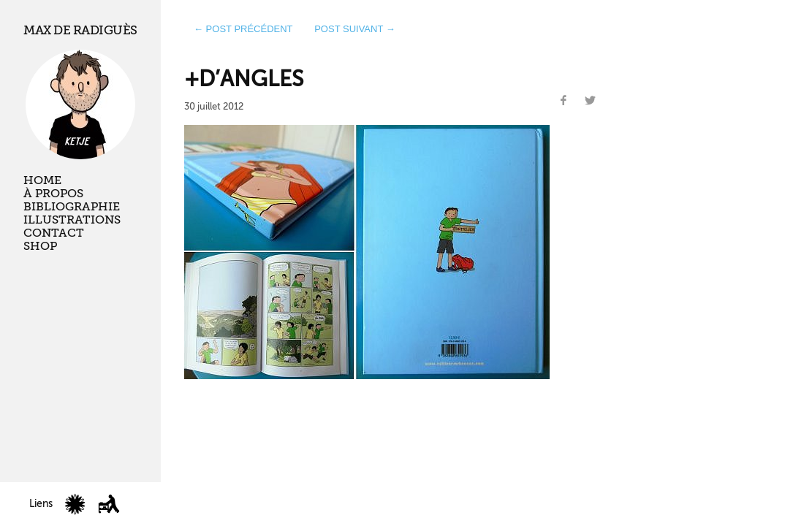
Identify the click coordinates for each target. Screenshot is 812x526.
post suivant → (355, 29)
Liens (41, 504)
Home (42, 180)
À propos (53, 194)
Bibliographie (72, 207)
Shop (40, 246)
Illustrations (72, 220)
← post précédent (243, 29)
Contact (54, 233)
